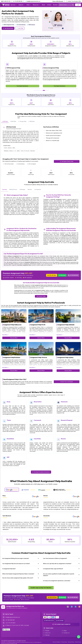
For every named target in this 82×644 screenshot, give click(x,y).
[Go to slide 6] (40, 90)
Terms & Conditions (57, 642)
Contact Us (66, 633)
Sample (46, 631)
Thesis (9, 420)
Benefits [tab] (30, 189)
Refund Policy (78, 642)
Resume (63, 439)
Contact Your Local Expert (67, 382)
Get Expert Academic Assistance (41, 472)
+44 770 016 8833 (9, 623)
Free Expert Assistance (22, 86)
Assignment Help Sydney (65, 357)
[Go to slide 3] (36, 90)
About (43, 5)
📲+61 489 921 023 (6, 1)
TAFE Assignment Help (50, 68)
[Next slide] (80, 76)
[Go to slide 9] (44, 90)
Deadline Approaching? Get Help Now (41, 588)
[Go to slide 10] (46, 90)
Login (78, 5)
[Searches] (73, 5)
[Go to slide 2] (35, 90)
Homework (64, 402)
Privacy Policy (64, 642)
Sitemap (46, 635)
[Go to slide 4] (37, 90)
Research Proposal (67, 420)
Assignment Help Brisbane (12, 357)
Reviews (55, 5)
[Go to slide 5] (39, 90)
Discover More (14, 338)
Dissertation (38, 402)
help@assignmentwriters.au (11, 617)
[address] (68, 607)
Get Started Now (8, 28)
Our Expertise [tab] (38, 189)
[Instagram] (79, 607)
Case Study (37, 439)
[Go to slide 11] (47, 90)
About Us (47, 633)
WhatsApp (62, 275)
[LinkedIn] (76, 607)
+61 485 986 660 (18, 1)
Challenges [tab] (22, 189)
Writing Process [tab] (13, 189)
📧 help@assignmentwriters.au (33, 1)
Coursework (37, 420)
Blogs (64, 631)
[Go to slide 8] (42, 90)
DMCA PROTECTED (50, 621)
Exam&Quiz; (10, 439)
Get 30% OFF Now (52, 275)
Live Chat (20, 28)
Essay (9, 402)
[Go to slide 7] (41, 90)
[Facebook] (72, 607)
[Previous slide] (2, 76)
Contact (49, 5)
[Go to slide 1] (34, 90)
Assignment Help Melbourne (12, 325)
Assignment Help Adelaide (66, 325)
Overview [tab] (5, 189)
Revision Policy (71, 642)
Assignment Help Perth (38, 325)
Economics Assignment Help (15, 68)
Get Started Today (41, 296)
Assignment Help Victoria (39, 357)
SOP (8, 457)
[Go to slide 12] (48, 90)
